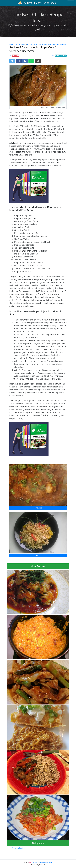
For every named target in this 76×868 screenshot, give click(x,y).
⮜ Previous (38, 508)
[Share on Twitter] (12, 61)
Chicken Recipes (20, 45)
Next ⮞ (38, 555)
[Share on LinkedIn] (25, 61)
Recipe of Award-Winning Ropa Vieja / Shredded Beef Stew (47, 45)
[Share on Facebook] (19, 61)
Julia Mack (16, 56)
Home (11, 45)
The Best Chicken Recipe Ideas (37, 3)
